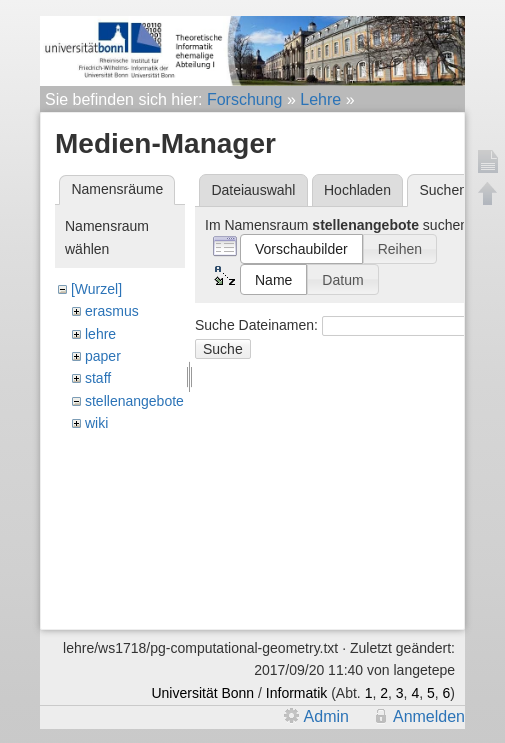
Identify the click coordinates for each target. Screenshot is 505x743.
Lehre (320, 99)
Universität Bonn (202, 693)
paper (103, 356)
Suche (223, 349)
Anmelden (429, 716)
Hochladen (357, 190)
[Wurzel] (96, 289)
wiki (96, 423)
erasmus (112, 311)
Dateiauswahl (253, 190)
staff (98, 378)
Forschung (245, 99)
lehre (100, 334)
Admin (326, 716)
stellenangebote (134, 401)
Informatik (296, 693)
